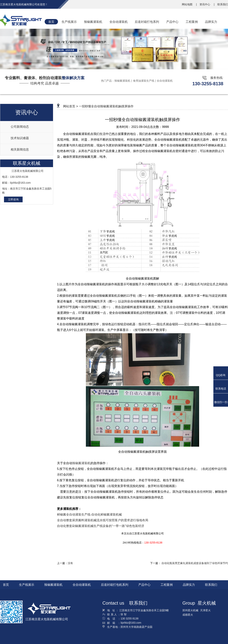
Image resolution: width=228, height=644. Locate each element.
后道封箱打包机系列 (115, 585)
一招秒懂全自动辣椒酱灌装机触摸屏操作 (106, 106)
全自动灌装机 (165, 81)
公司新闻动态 (20, 127)
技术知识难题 (20, 138)
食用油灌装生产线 (144, 81)
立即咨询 (13, 199)
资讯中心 (205, 4)
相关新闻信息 (20, 149)
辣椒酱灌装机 (122, 81)
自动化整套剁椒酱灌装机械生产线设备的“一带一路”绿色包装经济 (101, 526)
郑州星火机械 (190, 610)
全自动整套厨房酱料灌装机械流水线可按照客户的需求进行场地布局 (103, 520)
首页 (6, 585)
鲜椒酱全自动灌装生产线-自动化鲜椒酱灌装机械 (89, 514)
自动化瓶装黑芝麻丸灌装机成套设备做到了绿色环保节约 (195, 563)
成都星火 (188, 615)
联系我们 (223, 4)
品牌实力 (189, 585)
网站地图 (188, 4)
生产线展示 (27, 585)
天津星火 (205, 610)
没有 (70, 563)
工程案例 (167, 585)
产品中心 (144, 585)
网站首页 (69, 106)
